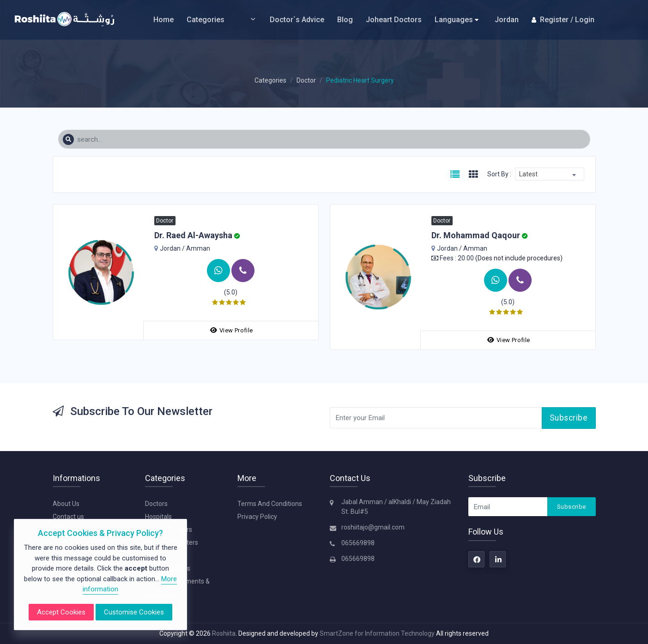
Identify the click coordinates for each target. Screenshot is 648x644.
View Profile (231, 330)
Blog (345, 20)
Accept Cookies (61, 612)
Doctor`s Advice (297, 20)
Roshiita (224, 633)
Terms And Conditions (270, 504)
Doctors (156, 504)
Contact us (68, 517)
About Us (66, 504)
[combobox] (550, 174)
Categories (222, 20)
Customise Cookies (134, 612)
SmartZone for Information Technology (378, 633)
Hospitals (158, 517)
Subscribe (569, 418)
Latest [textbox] (528, 174)
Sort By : (499, 174)
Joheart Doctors (394, 20)
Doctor (306, 80)
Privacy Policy (257, 517)
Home (164, 20)
